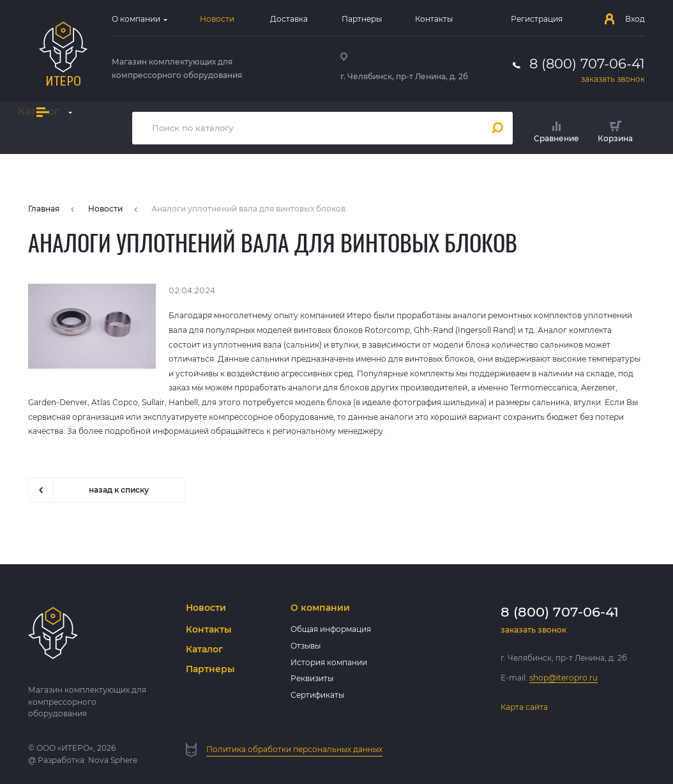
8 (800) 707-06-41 (587, 64)
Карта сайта (524, 707)
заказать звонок (613, 79)
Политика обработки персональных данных (294, 749)
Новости (105, 209)
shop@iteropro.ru (563, 678)
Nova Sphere (113, 760)
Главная (44, 209)
